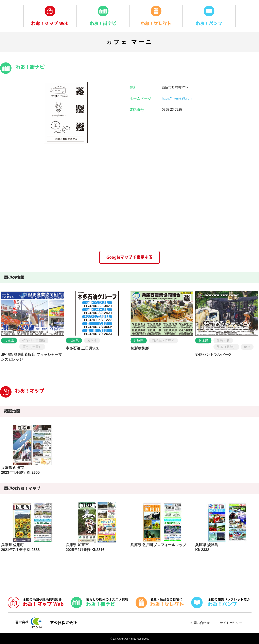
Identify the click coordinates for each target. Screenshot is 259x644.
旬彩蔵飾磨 (140, 348)
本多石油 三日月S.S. (82, 348)
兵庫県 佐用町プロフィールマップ (158, 545)
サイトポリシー (231, 623)
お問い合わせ (200, 623)
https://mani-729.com (177, 98)
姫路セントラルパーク (213, 355)
